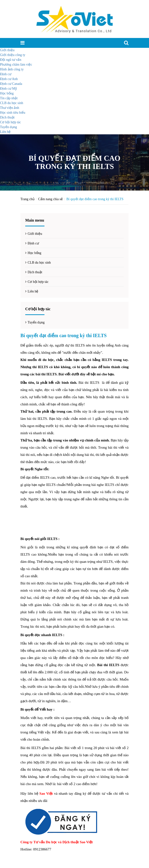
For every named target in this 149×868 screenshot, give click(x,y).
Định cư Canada (11, 84)
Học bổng (7, 93)
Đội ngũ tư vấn (11, 60)
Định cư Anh (9, 79)
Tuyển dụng (9, 127)
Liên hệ (5, 132)
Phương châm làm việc (16, 65)
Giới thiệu (7, 50)
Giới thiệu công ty (13, 55)
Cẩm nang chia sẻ (51, 199)
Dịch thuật (7, 117)
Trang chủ (28, 199)
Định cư (6, 74)
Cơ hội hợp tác (10, 122)
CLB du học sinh (12, 103)
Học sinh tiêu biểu (13, 113)
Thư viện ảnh (9, 108)
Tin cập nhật (9, 98)
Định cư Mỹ (8, 89)
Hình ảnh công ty (12, 69)
